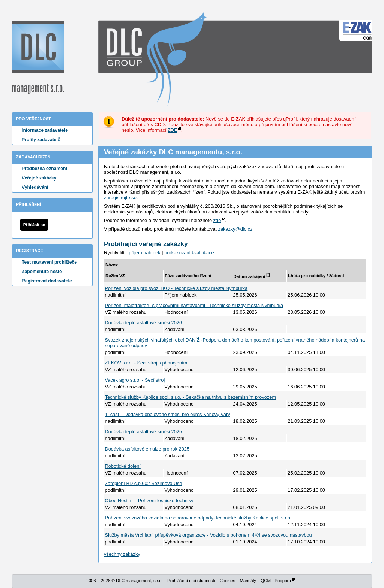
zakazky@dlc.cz (235, 229)
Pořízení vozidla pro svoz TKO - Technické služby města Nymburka (176, 288)
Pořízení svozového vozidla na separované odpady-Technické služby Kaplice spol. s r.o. (198, 518)
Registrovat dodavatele (47, 281)
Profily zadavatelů (41, 140)
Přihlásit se (34, 225)
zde (217, 220)
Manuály (248, 581)
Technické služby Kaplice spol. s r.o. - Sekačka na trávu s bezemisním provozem (191, 397)
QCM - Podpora (276, 581)
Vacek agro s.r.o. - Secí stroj (135, 380)
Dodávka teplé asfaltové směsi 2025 (144, 432)
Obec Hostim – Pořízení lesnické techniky (149, 501)
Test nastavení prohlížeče (49, 262)
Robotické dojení (123, 466)
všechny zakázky (122, 554)
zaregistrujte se (120, 198)
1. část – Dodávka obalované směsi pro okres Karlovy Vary (168, 414)
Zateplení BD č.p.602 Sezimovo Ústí (144, 483)
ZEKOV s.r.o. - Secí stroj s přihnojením (146, 363)
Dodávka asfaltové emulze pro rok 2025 (147, 449)
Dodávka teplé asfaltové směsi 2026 (144, 323)
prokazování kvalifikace (189, 253)
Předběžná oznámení (44, 169)
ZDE (172, 130)
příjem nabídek (145, 253)
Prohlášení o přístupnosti (191, 581)
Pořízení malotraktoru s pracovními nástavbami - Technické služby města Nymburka (194, 305)
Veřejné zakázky (39, 178)
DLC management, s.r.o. (38, 57)
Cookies (228, 581)
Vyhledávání (35, 187)
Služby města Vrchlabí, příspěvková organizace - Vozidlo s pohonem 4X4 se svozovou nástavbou (208, 535)
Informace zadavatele (45, 130)
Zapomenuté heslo (42, 272)
